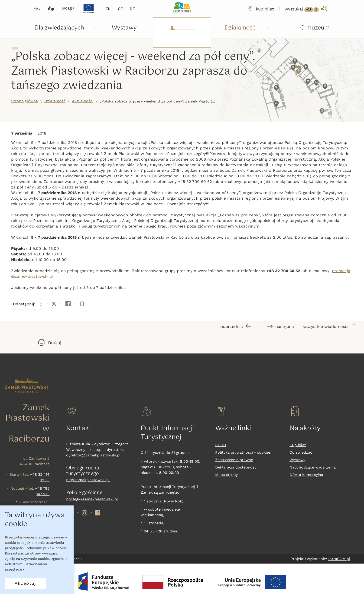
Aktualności (83, 101)
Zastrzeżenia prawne (234, 460)
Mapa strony (226, 475)
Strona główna (24, 101)
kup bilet (260, 9)
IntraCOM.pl (339, 559)
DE (132, 9)
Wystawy (297, 460)
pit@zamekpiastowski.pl (88, 480)
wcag (68, 8)
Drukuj (50, 343)
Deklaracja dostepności (236, 467)
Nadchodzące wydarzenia (313, 467)
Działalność (55, 101)
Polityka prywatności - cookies (243, 452)
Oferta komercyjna (306, 475)
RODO (221, 445)
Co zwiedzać (301, 452)
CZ (120, 9)
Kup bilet (298, 445)
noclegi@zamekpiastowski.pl (92, 499)
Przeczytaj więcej (19, 537)
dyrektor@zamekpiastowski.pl (93, 455)
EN (108, 9)
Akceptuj (25, 583)
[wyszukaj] (307, 9)
